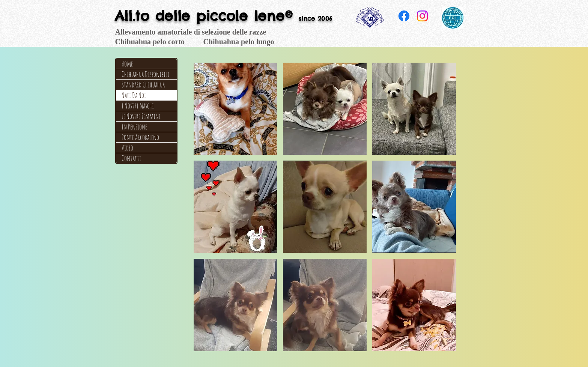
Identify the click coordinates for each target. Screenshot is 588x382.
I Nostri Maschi (138, 106)
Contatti (131, 158)
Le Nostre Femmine (141, 116)
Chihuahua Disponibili (145, 74)
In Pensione (134, 127)
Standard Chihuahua (143, 85)
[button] (235, 109)
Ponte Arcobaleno (140, 137)
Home (127, 64)
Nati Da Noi (134, 95)
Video (127, 148)
